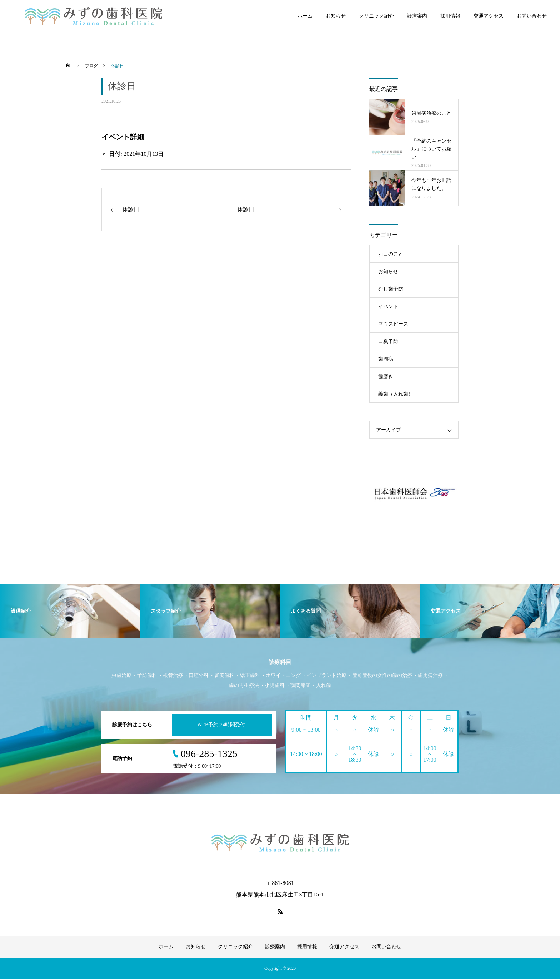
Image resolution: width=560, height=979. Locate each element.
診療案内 (417, 16)
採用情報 (450, 16)
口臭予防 (388, 342)
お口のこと (391, 254)
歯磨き (386, 377)
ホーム (305, 16)
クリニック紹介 (376, 16)
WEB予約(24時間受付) (222, 725)
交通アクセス (489, 16)
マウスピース (393, 324)
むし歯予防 (391, 289)
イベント (388, 306)
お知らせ (336, 16)
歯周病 (386, 359)
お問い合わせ (532, 16)
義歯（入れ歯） (396, 394)
